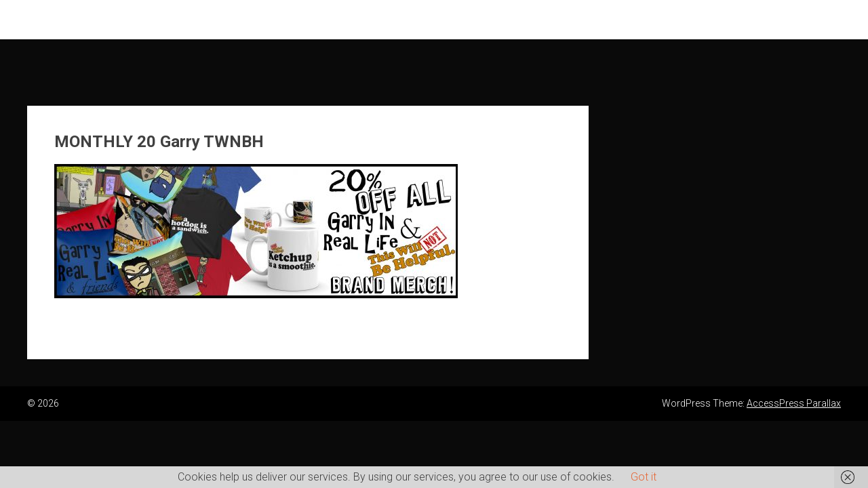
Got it (644, 477)
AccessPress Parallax (794, 403)
